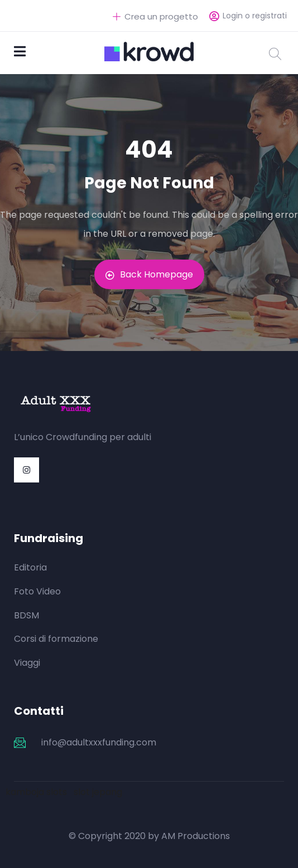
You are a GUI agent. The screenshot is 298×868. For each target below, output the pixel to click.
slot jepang (98, 792)
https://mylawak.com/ (204, 437)
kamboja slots (36, 792)
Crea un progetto (155, 16)
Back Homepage (149, 274)
